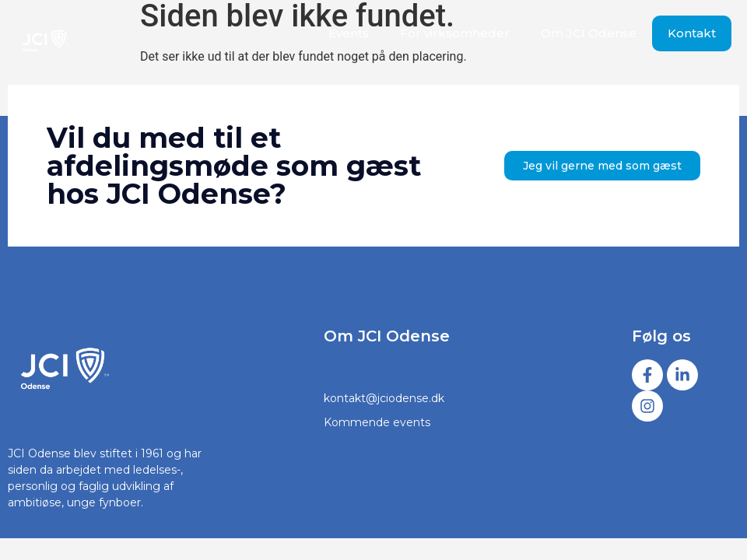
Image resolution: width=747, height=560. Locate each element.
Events (349, 33)
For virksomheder (455, 33)
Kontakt (692, 33)
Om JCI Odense (589, 33)
